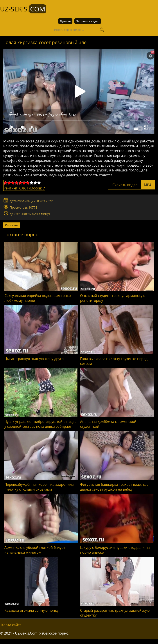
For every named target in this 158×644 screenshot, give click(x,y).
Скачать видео (131, 185)
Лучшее (65, 21)
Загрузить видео (88, 21)
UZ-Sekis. (23, 9)
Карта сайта (11, 625)
